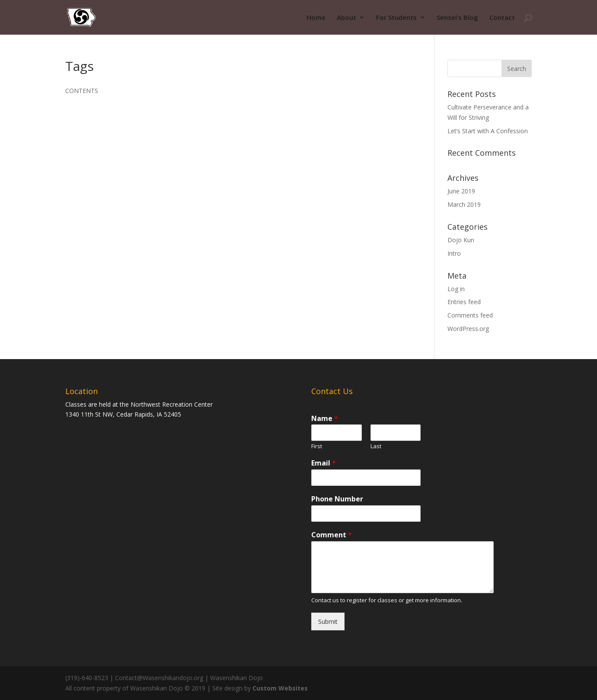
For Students (396, 18)
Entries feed (464, 302)
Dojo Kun (461, 240)
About (346, 18)
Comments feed (470, 315)
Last (376, 446)
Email (324, 463)
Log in (456, 289)
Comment (332, 535)
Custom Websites (280, 688)
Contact (502, 18)
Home (316, 18)
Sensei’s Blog (457, 18)
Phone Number (337, 499)
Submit (328, 621)
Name (325, 419)
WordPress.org (468, 329)
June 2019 (461, 191)
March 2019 (464, 204)
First (317, 446)
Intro (454, 253)
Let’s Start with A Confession (488, 131)
